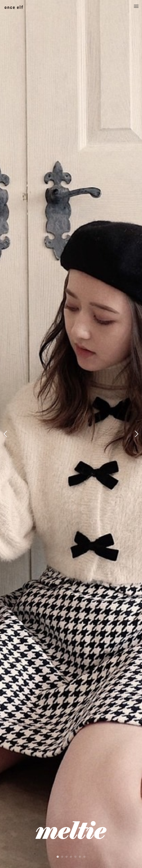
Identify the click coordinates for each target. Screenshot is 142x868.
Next (136, 435)
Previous (6, 435)
